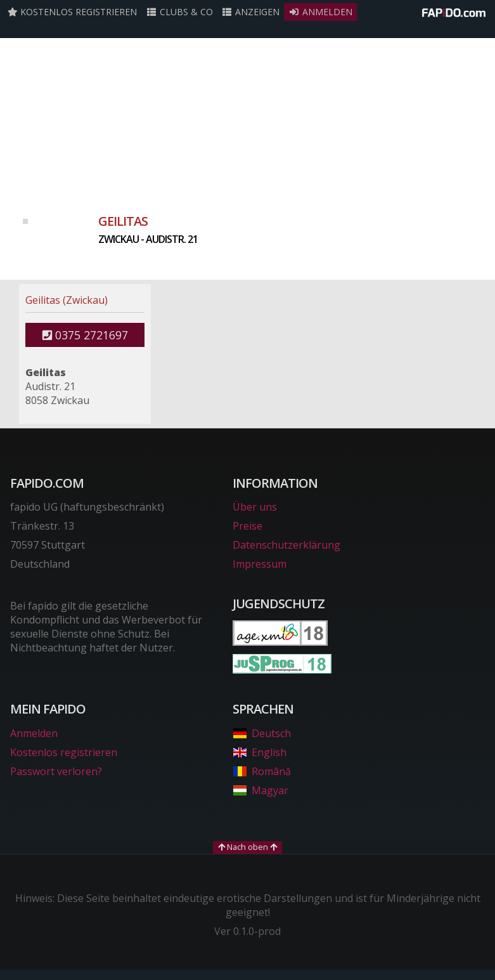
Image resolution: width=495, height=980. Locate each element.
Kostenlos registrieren (72, 12)
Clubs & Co (179, 12)
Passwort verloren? (56, 771)
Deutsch (261, 733)
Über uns (255, 507)
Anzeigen (251, 12)
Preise (248, 526)
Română (261, 771)
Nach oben (248, 847)
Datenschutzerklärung (286, 545)
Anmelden (320, 12)
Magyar (260, 790)
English (259, 752)
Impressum (260, 564)
